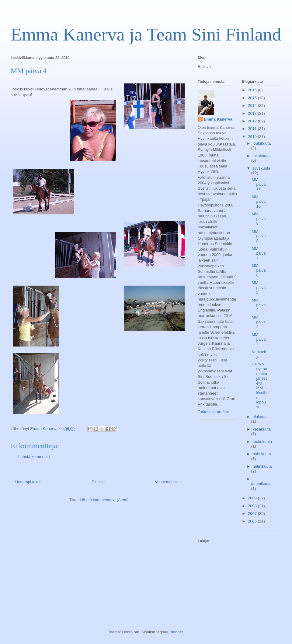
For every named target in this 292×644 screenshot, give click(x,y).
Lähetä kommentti (34, 457)
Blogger (176, 632)
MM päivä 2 (259, 339)
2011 (253, 129)
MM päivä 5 (259, 287)
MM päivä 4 (259, 305)
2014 (253, 106)
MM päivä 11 (259, 184)
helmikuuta (262, 466)
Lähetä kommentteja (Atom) (104, 500)
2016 (253, 90)
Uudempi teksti (28, 482)
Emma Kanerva (218, 119)
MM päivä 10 (259, 202)
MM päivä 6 (259, 270)
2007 (253, 514)
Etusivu (98, 482)
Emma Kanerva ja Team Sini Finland (146, 34)
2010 (253, 137)
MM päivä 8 (259, 236)
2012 (253, 121)
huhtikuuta (262, 454)
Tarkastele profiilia (214, 412)
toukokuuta (262, 442)
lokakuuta (261, 156)
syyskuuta (262, 168)
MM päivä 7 (259, 253)
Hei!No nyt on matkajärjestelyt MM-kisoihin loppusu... (259, 385)
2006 (253, 521)
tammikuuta (261, 484)
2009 (253, 498)
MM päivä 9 (259, 219)
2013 (253, 113)
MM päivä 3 (259, 322)
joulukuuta (262, 143)
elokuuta (260, 417)
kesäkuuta (262, 429)
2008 (253, 506)
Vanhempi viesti (169, 482)
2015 (253, 98)
